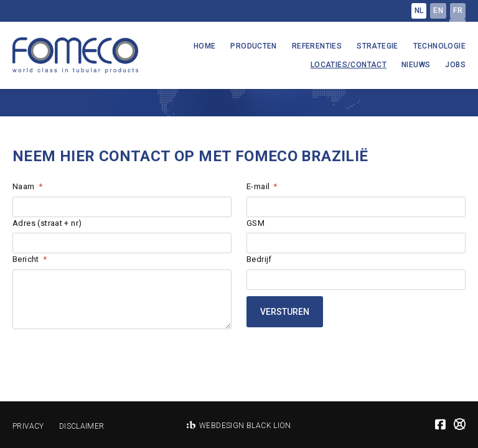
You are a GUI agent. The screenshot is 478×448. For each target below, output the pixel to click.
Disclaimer (82, 426)
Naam (24, 186)
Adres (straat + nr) (47, 223)
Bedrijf (259, 259)
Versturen (285, 312)
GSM (255, 223)
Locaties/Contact (349, 65)
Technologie (439, 46)
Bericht (26, 259)
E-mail (258, 186)
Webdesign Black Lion (245, 426)
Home (205, 46)
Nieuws (416, 65)
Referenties (317, 46)
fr (458, 11)
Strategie (377, 46)
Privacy (28, 426)
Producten (254, 46)
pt (457, 26)
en (438, 11)
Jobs (455, 65)
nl (419, 11)
